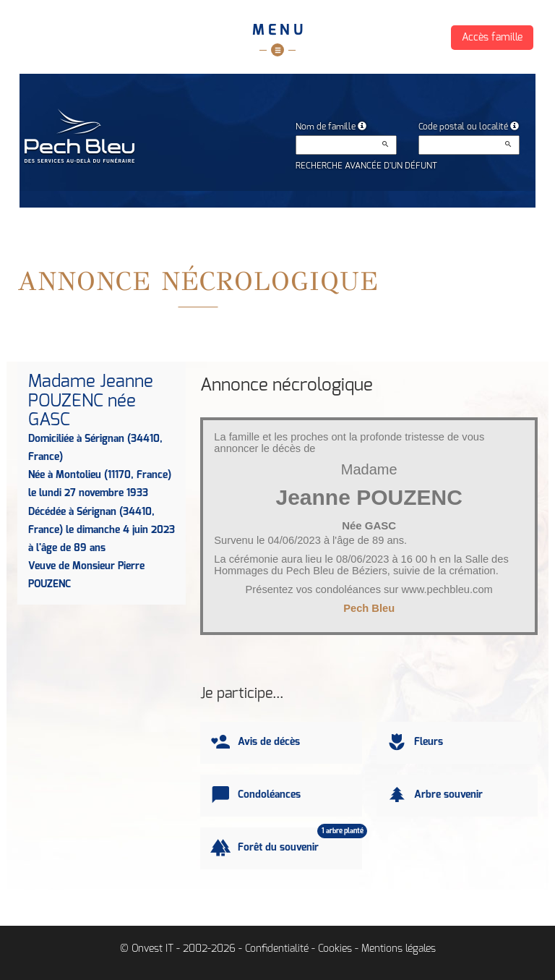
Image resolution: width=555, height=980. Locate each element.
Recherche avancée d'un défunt (366, 166)
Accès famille (492, 38)
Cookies (335, 949)
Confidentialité (277, 949)
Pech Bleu (369, 608)
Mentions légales (399, 949)
